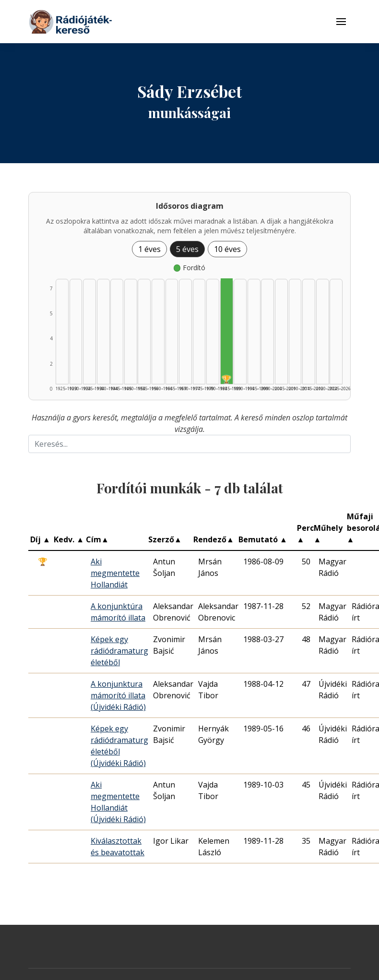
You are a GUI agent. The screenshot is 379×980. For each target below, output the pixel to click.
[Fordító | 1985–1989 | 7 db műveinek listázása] (227, 331)
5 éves (187, 249)
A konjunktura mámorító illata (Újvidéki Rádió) (118, 695)
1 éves (149, 249)
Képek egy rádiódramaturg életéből (119, 651)
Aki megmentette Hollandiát (115, 573)
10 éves (227, 249)
